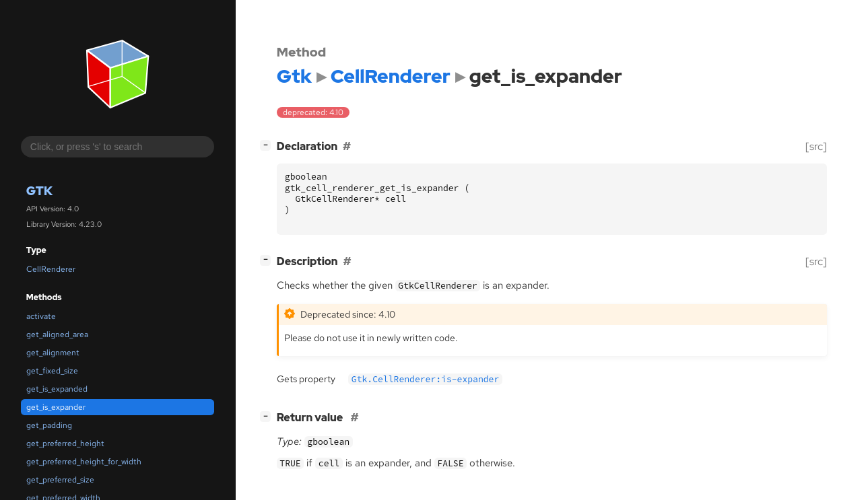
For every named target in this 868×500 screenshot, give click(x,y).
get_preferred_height (65, 443)
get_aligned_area (57, 334)
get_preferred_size (60, 480)
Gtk (39, 191)
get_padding (49, 425)
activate (41, 316)
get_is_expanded (57, 389)
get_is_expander (56, 407)
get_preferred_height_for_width (84, 462)
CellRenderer (51, 269)
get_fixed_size (52, 371)
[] (268, 145)
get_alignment (53, 353)
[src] (816, 146)
